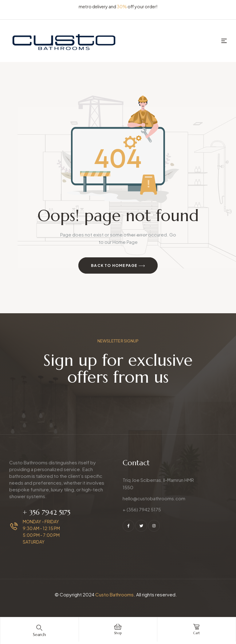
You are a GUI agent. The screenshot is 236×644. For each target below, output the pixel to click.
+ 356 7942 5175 (47, 512)
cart (196, 633)
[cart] (196, 627)
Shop (118, 633)
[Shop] (118, 627)
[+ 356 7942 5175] (14, 526)
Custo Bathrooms (114, 594)
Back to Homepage (118, 266)
